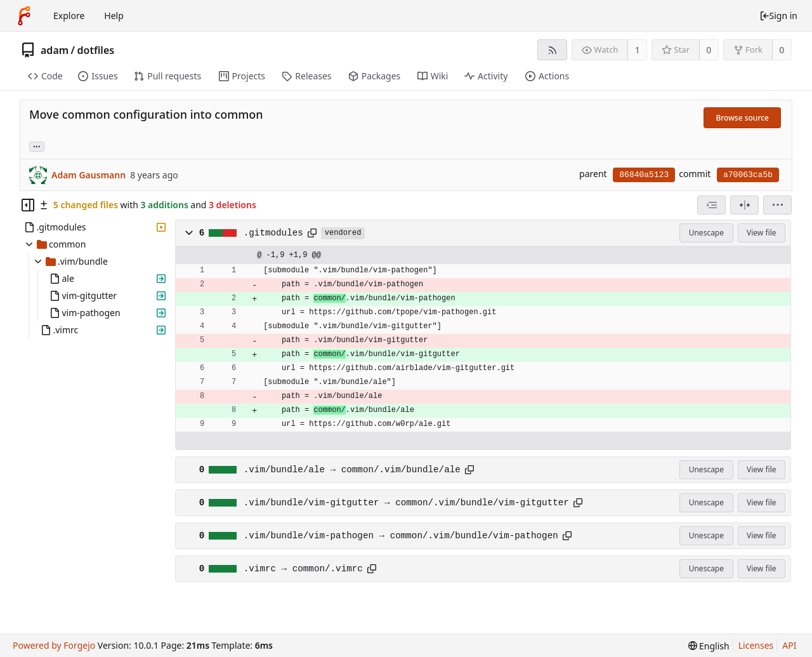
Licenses (756, 645)
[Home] (24, 16)
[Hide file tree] (28, 205)
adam (55, 50)
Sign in (778, 16)
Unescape (706, 233)
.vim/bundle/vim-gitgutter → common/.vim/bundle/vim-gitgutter (406, 503)
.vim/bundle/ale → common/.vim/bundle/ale (352, 470)
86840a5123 (644, 175)
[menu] (777, 205)
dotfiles (96, 50)
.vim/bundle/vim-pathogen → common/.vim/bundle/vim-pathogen (401, 536)
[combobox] (711, 205)
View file (761, 233)
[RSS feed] (552, 50)
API (789, 645)
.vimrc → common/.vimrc (303, 569)
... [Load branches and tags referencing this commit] (37, 146)
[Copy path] (312, 233)
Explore (69, 16)
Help (114, 16)
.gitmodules (273, 233)
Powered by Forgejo (54, 645)
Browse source (742, 118)
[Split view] (744, 205)
